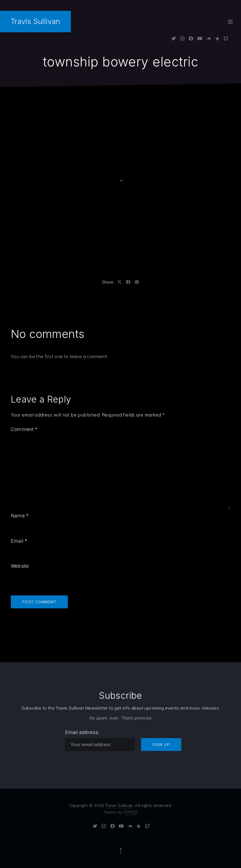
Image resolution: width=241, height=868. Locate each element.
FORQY (131, 812)
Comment (24, 429)
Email (19, 541)
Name (20, 516)
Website (20, 566)
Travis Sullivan (35, 21)
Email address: (82, 732)
